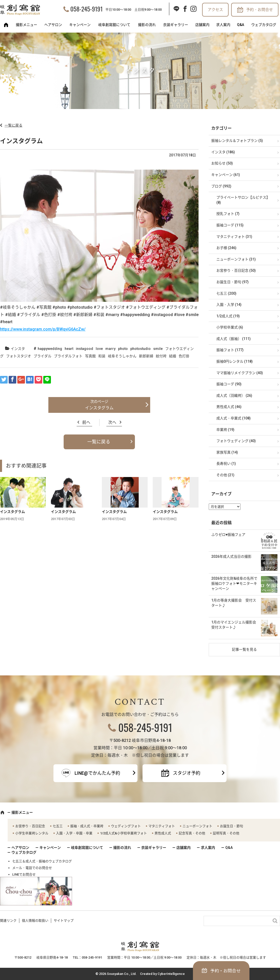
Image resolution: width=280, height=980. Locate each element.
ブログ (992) (221, 186)
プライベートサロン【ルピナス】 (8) (243, 200)
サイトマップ (64, 921)
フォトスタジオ (19, 356)
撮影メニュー (26, 25)
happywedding (50, 349)
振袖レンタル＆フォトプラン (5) (237, 141)
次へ (112, 422)
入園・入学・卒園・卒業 (74, 833)
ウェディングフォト (126, 826)
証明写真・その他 (226, 833)
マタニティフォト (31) (234, 237)
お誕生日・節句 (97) (233, 282)
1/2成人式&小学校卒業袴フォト (123, 833)
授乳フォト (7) (228, 214)
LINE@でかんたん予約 (97, 773)
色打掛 (184, 356)
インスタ (18, 349)
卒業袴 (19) (225, 430)
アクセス (215, 10)
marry (110, 349)
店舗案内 (202, 25)
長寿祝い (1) (226, 464)
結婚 (173, 356)
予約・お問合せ (260, 10)
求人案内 (223, 25)
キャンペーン (80, 25)
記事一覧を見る (244, 649)
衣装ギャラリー (176, 25)
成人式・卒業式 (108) (234, 418)
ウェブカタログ (264, 25)
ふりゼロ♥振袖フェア (228, 535)
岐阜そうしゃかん (122, 356)
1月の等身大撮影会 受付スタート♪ (234, 603)
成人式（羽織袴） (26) (234, 396)
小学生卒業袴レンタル (32, 833)
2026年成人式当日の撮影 (231, 556)
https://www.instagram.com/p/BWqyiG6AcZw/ (43, 329)
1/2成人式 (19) (228, 316)
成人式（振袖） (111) (234, 339)
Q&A (241, 25)
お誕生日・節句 (232, 826)
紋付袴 (161, 356)
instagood (85, 349)
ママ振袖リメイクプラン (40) (240, 373)
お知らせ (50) (222, 163)
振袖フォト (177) (230, 350)
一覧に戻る (13, 125)
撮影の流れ (147, 25)
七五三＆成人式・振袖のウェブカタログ (42, 861)
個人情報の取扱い (35, 921)
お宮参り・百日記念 (30, 826)
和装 (102, 356)
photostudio (141, 349)
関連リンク (8, 921)
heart (69, 349)
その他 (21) (225, 475)
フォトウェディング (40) (236, 441)
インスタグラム (99, 408)
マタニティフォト (162, 826)
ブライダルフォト (68, 356)
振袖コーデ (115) (230, 225)
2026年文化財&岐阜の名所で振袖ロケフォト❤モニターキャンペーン (234, 583)
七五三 (58, 826)
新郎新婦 (146, 356)
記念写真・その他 (192, 833)
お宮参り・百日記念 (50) (236, 270)
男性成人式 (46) (229, 407)
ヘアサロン (53, 25)
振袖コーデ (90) (229, 384)
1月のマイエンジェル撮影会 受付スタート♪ (235, 625)
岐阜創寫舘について (114, 25)
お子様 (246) (226, 248)
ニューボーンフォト (197, 826)
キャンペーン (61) (226, 175)
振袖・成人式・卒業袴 (87, 826)
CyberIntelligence (171, 974)
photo (123, 349)
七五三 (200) (226, 293)
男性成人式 (163, 833)
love (99, 349)
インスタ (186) (223, 152)
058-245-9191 (86, 9)
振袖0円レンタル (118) (235, 361)
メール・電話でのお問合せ (32, 868)
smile (158, 349)
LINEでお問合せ (24, 874)
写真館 (90, 356)
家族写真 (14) (227, 452)
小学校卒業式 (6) (230, 327)
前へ (86, 422)
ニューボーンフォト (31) (236, 259)
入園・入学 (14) (229, 305)
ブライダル (43, 356)
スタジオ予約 (187, 773)
